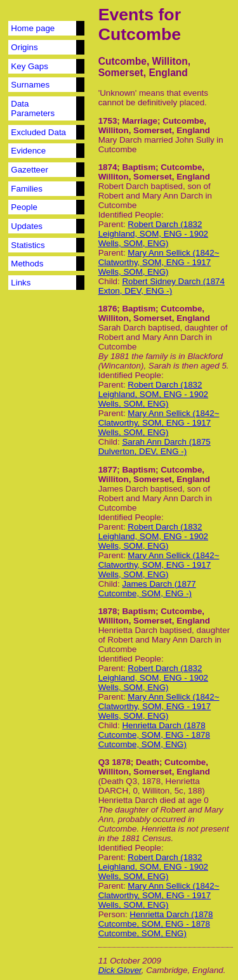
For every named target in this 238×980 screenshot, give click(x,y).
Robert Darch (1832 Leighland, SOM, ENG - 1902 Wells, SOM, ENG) (153, 234)
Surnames (30, 85)
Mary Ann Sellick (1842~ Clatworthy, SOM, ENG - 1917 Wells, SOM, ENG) (159, 262)
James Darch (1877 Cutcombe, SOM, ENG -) (147, 589)
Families (27, 189)
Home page (33, 28)
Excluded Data (38, 132)
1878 (108, 611)
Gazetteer (30, 170)
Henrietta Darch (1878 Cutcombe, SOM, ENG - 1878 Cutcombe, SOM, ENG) (154, 735)
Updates (27, 226)
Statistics (28, 245)
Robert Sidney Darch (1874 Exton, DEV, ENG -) (162, 286)
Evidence (28, 151)
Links (21, 283)
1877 (108, 470)
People (24, 207)
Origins (24, 47)
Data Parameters (33, 108)
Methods (27, 264)
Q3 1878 (115, 762)
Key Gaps (30, 66)
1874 (108, 167)
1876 (108, 309)
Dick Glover (120, 970)
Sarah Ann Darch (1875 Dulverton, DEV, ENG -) (155, 447)
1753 (108, 121)
